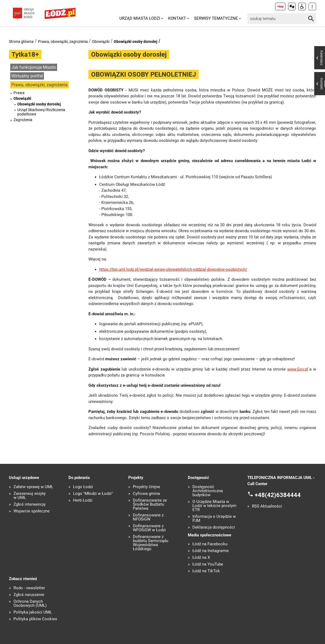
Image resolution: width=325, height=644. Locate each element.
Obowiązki (101, 42)
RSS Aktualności (267, 506)
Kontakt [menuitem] (177, 18)
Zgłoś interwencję (30, 504)
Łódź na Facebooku (210, 544)
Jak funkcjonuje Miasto (34, 67)
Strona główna (21, 42)
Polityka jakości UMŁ (33, 612)
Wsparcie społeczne (32, 511)
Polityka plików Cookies (35, 619)
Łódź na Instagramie (211, 551)
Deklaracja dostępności (214, 527)
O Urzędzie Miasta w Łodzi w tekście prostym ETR (214, 506)
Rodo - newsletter (29, 588)
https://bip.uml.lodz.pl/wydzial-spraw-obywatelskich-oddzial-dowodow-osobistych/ (173, 269)
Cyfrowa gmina (146, 494)
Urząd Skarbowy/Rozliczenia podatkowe (41, 112)
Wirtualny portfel (27, 76)
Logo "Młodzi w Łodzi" (93, 494)
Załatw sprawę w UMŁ (33, 487)
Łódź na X (201, 558)
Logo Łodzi (83, 487)
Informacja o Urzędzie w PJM (214, 519)
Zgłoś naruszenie (29, 595)
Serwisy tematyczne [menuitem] (216, 18)
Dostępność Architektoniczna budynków (208, 491)
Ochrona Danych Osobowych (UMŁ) (30, 604)
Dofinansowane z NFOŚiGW (148, 517)
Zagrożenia (23, 120)
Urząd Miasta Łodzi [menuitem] (140, 18)
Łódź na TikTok (206, 571)
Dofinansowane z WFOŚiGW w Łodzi (149, 528)
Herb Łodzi (83, 500)
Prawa (19, 93)
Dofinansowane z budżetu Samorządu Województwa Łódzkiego (151, 543)
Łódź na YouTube (208, 564)
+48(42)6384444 (278, 495)
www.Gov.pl (298, 369)
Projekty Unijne (146, 487)
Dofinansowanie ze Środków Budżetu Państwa (150, 504)
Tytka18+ (25, 54)
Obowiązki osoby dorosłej (136, 42)
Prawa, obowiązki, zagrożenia (63, 42)
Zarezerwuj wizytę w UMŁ (30, 496)
